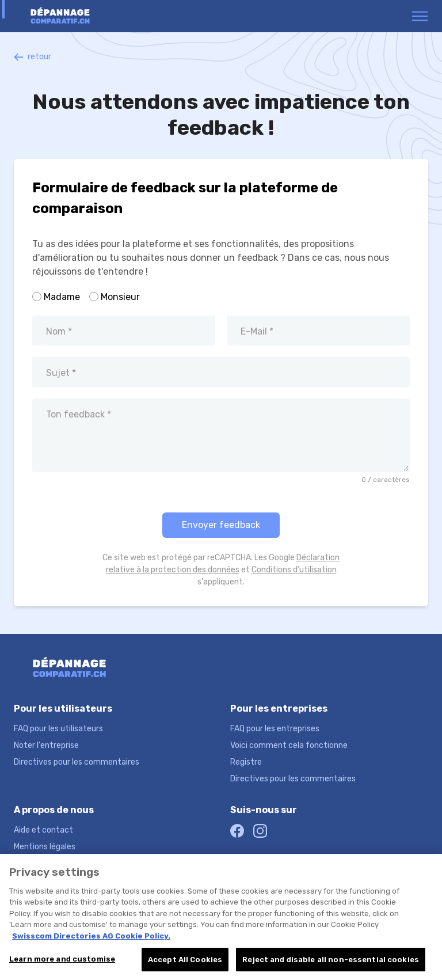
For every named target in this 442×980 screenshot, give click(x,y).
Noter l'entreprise (46, 745)
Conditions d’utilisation (294, 570)
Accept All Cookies (185, 963)
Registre (246, 762)
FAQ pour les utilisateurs (58, 729)
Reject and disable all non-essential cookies (331, 963)
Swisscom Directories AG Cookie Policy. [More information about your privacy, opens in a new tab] (91, 939)
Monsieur (120, 297)
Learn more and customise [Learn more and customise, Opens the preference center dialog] (62, 962)
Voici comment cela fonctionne (289, 745)
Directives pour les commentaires (77, 762)
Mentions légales (45, 847)
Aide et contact (43, 830)
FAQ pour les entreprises (275, 729)
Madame (62, 297)
